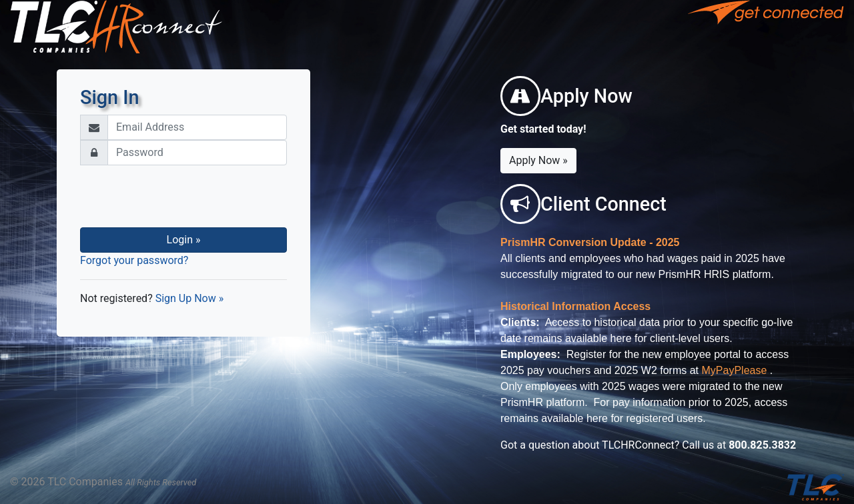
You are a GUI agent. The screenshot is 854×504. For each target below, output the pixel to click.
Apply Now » (538, 160)
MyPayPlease (735, 370)
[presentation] (183, 197)
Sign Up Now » (190, 298)
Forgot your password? (134, 260)
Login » (184, 240)
